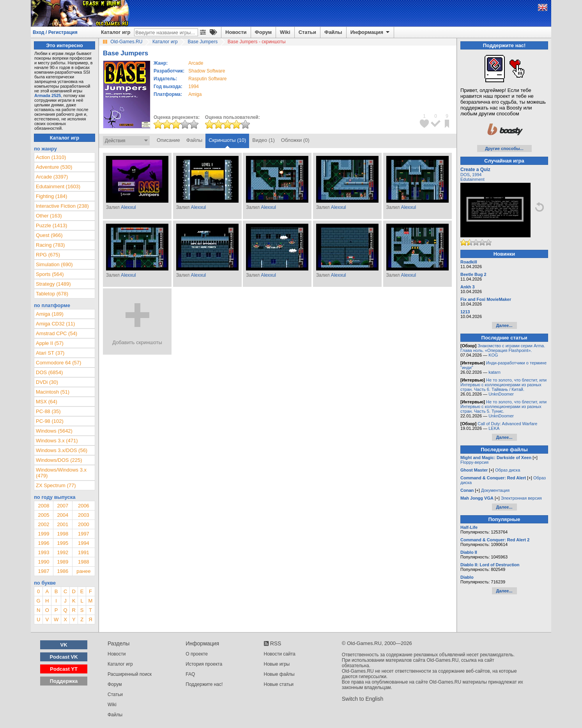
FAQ (190, 674)
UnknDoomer (501, 394)
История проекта (204, 664)
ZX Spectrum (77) (56, 485)
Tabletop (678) (52, 294)
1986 (63, 571)
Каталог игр (116, 32)
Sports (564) (50, 274)
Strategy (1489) (53, 284)
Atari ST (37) (50, 353)
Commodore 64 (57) (58, 363)
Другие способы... (504, 148)
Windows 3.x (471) (57, 441)
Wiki (285, 32)
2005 (43, 515)
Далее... (504, 325)
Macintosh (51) (53, 392)
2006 (84, 506)
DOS (465, 175)
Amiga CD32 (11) (55, 324)
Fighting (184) (51, 196)
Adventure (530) (54, 167)
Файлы (333, 32)
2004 (63, 515)
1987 (43, 571)
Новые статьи (279, 684)
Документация (495, 490)
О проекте (197, 654)
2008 (43, 506)
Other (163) (49, 216)
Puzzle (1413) (51, 225)
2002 (43, 524)
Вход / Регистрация (55, 32)
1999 (43, 534)
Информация (371, 32)
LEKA (494, 428)
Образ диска (508, 470)
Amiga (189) (50, 314)
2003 (84, 515)
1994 (194, 87)
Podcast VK (64, 657)
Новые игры (277, 664)
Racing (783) (50, 245)
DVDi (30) (47, 382)
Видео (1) (263, 140)
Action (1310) (51, 157)
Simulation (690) (54, 264)
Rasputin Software (207, 79)
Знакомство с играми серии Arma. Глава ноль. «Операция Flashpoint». (503, 348)
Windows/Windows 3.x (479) (61, 473)
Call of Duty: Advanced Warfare (507, 424)
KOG (493, 355)
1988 (84, 562)
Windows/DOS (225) (59, 460)
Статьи (307, 32)
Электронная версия (521, 498)
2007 (63, 506)
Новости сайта (280, 654)
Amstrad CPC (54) (57, 333)
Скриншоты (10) (227, 140)
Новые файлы (279, 674)
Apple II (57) (50, 343)
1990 (43, 562)
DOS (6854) (49, 372)
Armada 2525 (48, 95)
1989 (63, 562)
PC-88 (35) (48, 411)
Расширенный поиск (130, 674)
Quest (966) (49, 235)
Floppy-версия (474, 462)
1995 (63, 543)
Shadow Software (207, 71)
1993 (43, 552)
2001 (63, 524)
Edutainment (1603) (58, 186)
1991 (84, 552)
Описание (168, 140)
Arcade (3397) (52, 177)
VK (64, 645)
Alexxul (128, 207)
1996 (43, 543)
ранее (83, 571)
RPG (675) (48, 255)
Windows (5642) (54, 431)
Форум (263, 32)
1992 (63, 552)
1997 (84, 534)
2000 (84, 524)
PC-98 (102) (50, 421)
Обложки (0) (295, 140)
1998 (63, 534)
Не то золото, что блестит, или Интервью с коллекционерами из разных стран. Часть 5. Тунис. (503, 406)
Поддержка (64, 681)
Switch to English (363, 699)
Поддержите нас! (204, 684)
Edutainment (472, 179)
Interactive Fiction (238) (62, 206)
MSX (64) (47, 402)
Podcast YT (64, 669)
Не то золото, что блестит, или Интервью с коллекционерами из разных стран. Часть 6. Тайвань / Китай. (503, 385)
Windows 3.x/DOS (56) (62, 450)
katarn (494, 372)
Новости (236, 32)
